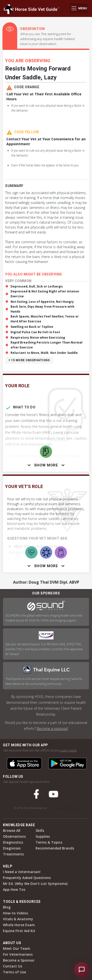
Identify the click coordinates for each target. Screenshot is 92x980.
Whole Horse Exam (19, 925)
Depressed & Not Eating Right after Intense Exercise (45, 294)
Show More (46, 465)
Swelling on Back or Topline (32, 327)
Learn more (68, 750)
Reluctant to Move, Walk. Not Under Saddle (44, 353)
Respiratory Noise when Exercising (38, 338)
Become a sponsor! (52, 728)
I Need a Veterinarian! (22, 872)
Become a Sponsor (19, 960)
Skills (40, 830)
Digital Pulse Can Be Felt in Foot (35, 332)
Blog (7, 907)
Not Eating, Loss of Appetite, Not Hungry (42, 302)
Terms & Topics (49, 842)
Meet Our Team (17, 948)
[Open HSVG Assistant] (82, 970)
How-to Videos (15, 913)
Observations (14, 836)
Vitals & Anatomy (18, 919)
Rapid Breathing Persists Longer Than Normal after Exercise (46, 345)
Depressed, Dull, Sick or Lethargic (37, 286)
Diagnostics (13, 842)
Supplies (43, 836)
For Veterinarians (18, 954)
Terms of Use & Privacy (65, 808)
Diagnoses (12, 848)
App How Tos (14, 889)
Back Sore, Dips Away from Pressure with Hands (42, 309)
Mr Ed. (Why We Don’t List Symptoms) (35, 884)
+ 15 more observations (29, 360)
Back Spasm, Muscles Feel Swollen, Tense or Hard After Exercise (45, 319)
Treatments (13, 854)
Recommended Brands (55, 848)
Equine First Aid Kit (19, 931)
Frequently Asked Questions (27, 878)
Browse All (12, 830)
